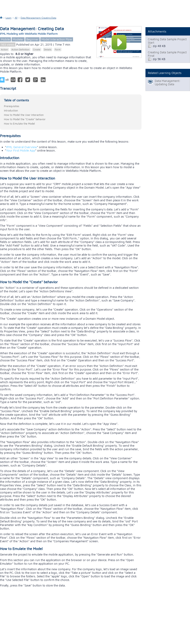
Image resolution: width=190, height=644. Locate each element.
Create (37, 49)
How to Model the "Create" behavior (25, 119)
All (16, 18)
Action (4, 49)
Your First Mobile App (21, 150)
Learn (9, 18)
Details (48, 49)
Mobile (5, 39)
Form (58, 49)
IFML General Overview (22, 147)
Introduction (11, 110)
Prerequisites (12, 106)
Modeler (18, 39)
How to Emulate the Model (19, 124)
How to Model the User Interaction (24, 115)
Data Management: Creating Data (38, 18)
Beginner (32, 39)
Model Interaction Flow (57, 39)
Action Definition (20, 49)
